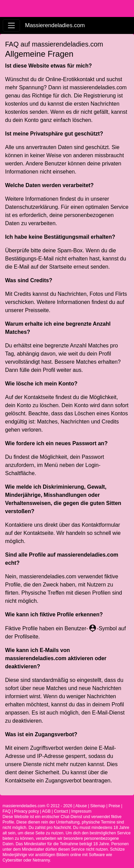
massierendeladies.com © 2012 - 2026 (38, 806)
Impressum (81, 811)
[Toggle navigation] (11, 25)
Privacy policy (26, 811)
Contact (61, 811)
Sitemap (98, 806)
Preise (114, 806)
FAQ (7, 811)
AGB (46, 811)
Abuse (81, 806)
